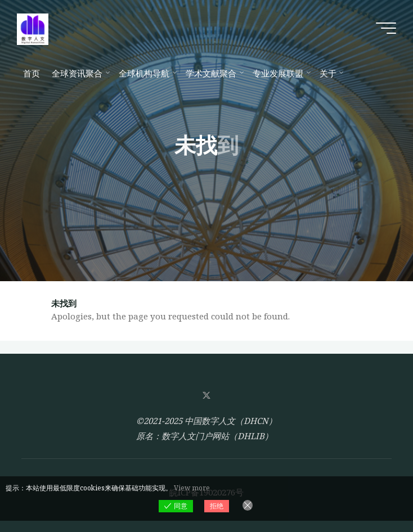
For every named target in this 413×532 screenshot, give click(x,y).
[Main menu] (386, 28)
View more (192, 488)
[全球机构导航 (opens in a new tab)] (146, 73)
